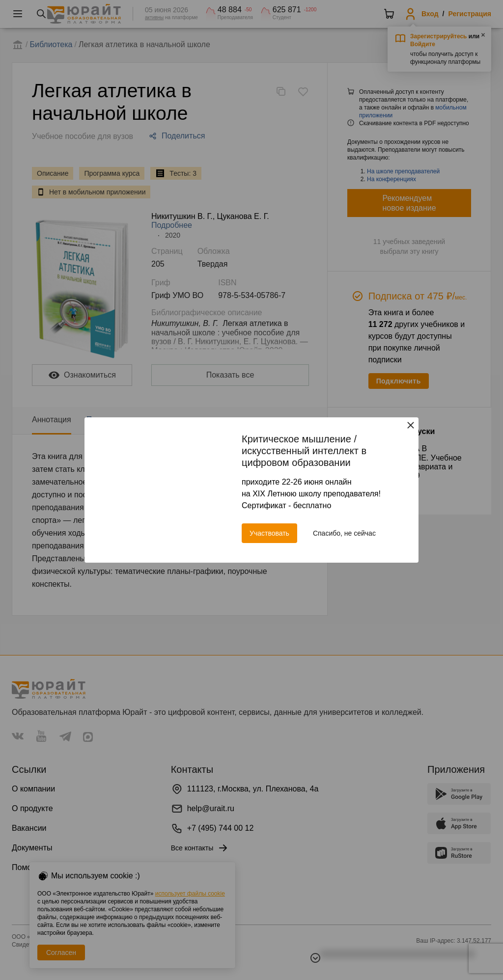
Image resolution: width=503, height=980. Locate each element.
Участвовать (269, 533)
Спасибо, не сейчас (344, 533)
